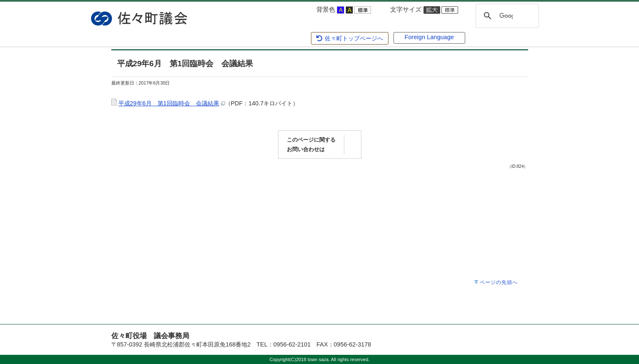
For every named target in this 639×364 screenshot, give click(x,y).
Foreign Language (429, 37)
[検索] (506, 16)
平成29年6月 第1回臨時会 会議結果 (169, 103)
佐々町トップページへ (349, 38)
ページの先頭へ (499, 282)
